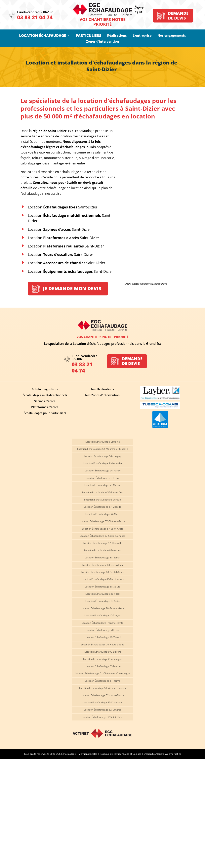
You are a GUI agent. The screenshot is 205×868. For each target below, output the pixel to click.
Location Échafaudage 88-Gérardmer (103, 565)
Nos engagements (172, 36)
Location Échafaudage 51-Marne (103, 666)
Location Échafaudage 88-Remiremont (103, 579)
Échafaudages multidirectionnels (45, 395)
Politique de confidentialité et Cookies (121, 754)
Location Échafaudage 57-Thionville (103, 543)
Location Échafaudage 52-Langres (103, 710)
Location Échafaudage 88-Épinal (102, 558)
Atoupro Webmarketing (168, 754)
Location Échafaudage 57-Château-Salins (102, 521)
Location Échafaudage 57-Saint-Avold (103, 529)
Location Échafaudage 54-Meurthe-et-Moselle (103, 449)
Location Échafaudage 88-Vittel (102, 594)
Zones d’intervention (103, 42)
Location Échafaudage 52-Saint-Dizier (103, 717)
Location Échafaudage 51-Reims (102, 681)
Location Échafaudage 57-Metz (102, 514)
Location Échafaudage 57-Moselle (102, 507)
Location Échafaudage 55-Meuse (102, 485)
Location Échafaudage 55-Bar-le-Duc (102, 493)
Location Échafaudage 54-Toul (102, 478)
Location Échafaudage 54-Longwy (102, 456)
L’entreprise (142, 36)
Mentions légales (88, 754)
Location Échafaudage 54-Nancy (103, 471)
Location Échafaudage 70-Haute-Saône (103, 645)
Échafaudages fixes (45, 389)
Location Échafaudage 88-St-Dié (102, 587)
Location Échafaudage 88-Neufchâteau (102, 572)
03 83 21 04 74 (35, 17)
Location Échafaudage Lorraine (103, 442)
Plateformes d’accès (45, 407)
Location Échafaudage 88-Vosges (102, 551)
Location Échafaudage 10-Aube (103, 601)
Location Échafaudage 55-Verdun (102, 500)
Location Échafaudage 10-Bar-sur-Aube (103, 608)
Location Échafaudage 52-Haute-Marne (103, 695)
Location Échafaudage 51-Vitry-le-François (102, 688)
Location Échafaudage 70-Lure (103, 630)
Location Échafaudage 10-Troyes (102, 616)
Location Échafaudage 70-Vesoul (103, 637)
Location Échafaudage (42, 36)
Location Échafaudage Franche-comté (102, 623)
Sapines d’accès (45, 401)
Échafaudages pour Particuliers (45, 413)
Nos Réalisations (102, 389)
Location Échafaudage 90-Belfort (102, 652)
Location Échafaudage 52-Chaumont (102, 703)
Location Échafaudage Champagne (102, 659)
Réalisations (117, 36)
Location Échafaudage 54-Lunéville (103, 464)
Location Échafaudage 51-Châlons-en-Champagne (103, 674)
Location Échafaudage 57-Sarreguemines (102, 536)
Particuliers (88, 36)
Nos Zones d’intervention (102, 395)
